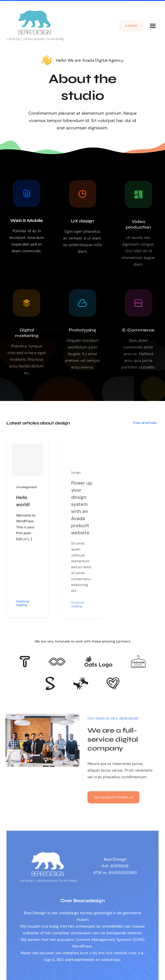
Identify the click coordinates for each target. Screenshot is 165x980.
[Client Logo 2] (113, 679)
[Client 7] (50, 679)
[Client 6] (25, 658)
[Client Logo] (98, 658)
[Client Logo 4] (138, 657)
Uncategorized (27, 489)
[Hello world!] (27, 461)
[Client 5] (57, 660)
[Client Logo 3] (81, 679)
